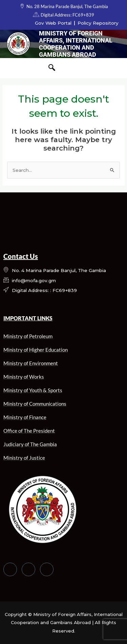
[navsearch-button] (52, 68)
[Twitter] (28, 569)
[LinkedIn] (47, 569)
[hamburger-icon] (13, 68)
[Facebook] (10, 569)
